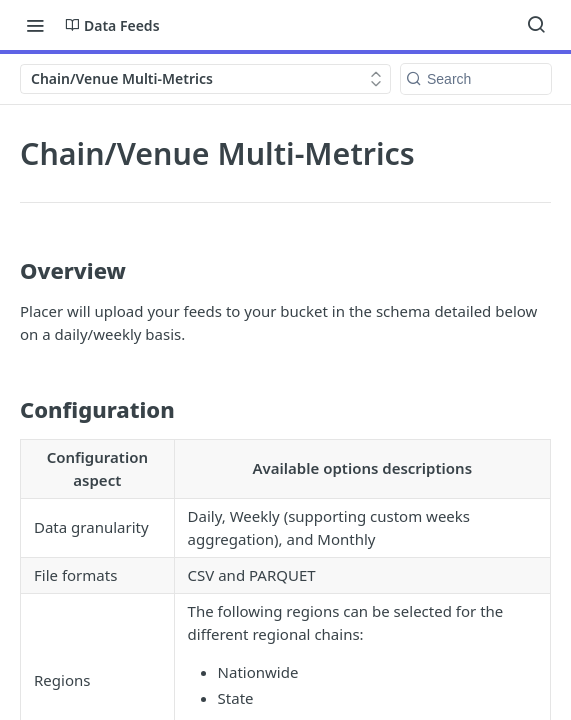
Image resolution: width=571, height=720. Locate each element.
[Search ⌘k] (536, 25)
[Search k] (476, 79)
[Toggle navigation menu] (35, 25)
